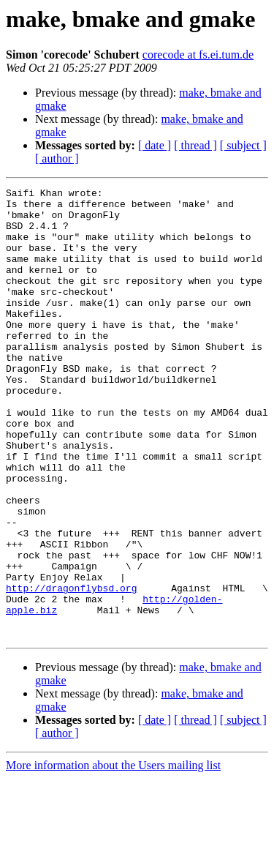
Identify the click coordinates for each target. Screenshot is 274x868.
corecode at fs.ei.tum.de (198, 55)
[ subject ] (243, 145)
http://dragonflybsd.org (71, 669)
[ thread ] (195, 145)
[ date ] (155, 145)
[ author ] (57, 158)
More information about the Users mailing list (113, 855)
